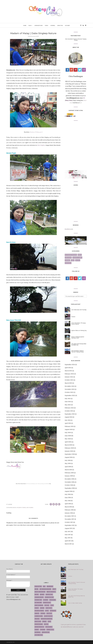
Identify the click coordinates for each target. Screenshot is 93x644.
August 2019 (69, 457)
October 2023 (69, 380)
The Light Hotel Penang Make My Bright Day (79, 344)
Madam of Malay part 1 (36, 132)
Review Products (39, 627)
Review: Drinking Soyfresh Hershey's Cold (78, 337)
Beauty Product (51, 592)
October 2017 (69, 522)
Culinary (46, 600)
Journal (67, 260)
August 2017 (69, 528)
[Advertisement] (76, 145)
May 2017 (68, 538)
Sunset (37, 630)
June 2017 (68, 535)
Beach (15, 508)
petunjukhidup (46, 484)
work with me (46, 632)
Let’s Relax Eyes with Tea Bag (79, 310)
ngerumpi (42, 484)
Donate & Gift (47, 603)
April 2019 (68, 467)
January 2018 (69, 513)
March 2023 (68, 383)
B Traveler (28, 484)
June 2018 (68, 497)
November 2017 (69, 519)
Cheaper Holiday (39, 597)
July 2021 (68, 420)
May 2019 (68, 463)
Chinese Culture (49, 597)
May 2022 (68, 405)
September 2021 (70, 414)
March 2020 (68, 445)
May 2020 (68, 439)
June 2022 (68, 402)
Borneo (42, 595)
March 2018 (68, 507)
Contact (73, 317)
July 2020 (68, 432)
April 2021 (68, 423)
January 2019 (69, 476)
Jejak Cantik (37, 484)
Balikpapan (50, 586)
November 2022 (70, 389)
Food (52, 605)
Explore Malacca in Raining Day (79, 330)
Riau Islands (30, 508)
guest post (49, 608)
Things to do (50, 630)
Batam (36, 589)
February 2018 (69, 510)
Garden (42, 608)
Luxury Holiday (48, 616)
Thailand (43, 630)
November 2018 (70, 482)
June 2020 (68, 436)
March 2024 (68, 371)
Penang (44, 621)
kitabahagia (33, 484)
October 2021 (69, 411)
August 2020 (69, 429)
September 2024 (70, 364)
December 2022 (70, 386)
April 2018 (68, 504)
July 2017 (68, 531)
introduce (68, 263)
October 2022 (69, 392)
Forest (37, 608)
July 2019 (68, 460)
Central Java (49, 595)
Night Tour (38, 621)
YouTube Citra (39, 635)
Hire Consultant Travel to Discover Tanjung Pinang (76, 40)
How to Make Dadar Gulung (75, 603)
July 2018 (68, 494)
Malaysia (37, 619)
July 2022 (68, 398)
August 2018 (69, 491)
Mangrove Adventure (47, 619)
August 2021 (69, 417)
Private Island (39, 624)
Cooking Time (38, 600)
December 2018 (69, 479)
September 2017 (70, 525)
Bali (44, 586)
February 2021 (69, 426)
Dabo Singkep (27, 369)
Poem (73, 260)
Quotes (78, 260)
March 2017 (68, 544)
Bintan (37, 595)
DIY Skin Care (38, 603)
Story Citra (12, 642)
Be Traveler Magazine (71, 255)
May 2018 (68, 501)
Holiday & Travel (21, 508)
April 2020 (68, 442)
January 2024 (69, 377)
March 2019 (68, 470)
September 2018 (70, 488)
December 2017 (69, 516)
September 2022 (70, 395)
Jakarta (37, 613)
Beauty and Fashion (40, 592)
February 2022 (69, 408)
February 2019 (69, 473)
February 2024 (69, 374)
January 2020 (69, 451)
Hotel (47, 611)
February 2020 (69, 448)
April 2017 (68, 541)
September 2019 (70, 454)
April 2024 (68, 368)
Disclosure (68, 258)
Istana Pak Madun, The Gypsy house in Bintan (79, 324)
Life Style (49, 613)
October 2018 (69, 485)
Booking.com (69, 229)
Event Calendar (39, 605)
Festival (47, 605)
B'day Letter (38, 586)
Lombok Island (39, 616)
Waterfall (38, 632)
